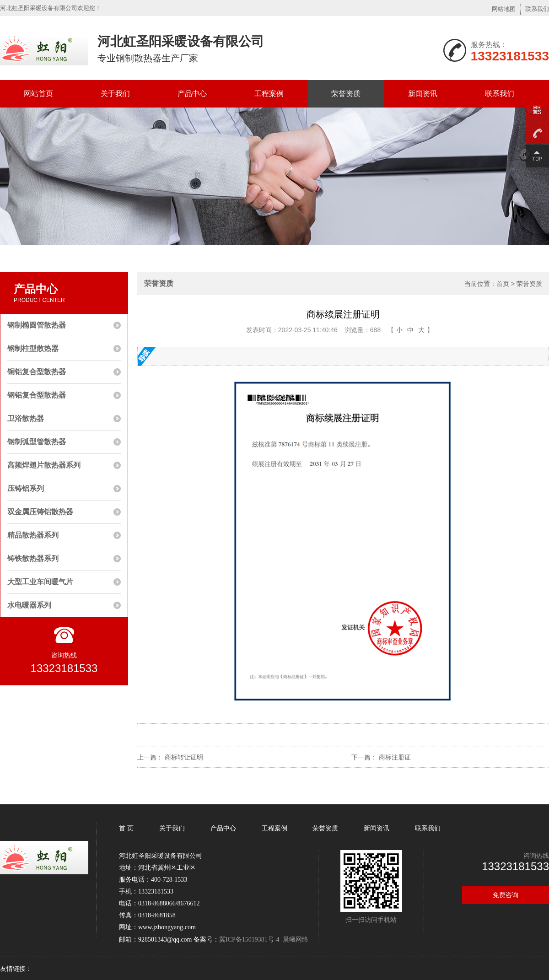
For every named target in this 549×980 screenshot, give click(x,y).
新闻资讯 (423, 94)
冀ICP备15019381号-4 (249, 940)
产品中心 (192, 94)
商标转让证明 (184, 757)
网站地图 (504, 9)
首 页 (127, 828)
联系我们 (537, 9)
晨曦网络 (296, 939)
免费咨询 (506, 895)
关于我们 (115, 94)
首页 (503, 284)
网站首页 (38, 94)
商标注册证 (395, 757)
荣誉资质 (346, 94)
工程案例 (269, 94)
